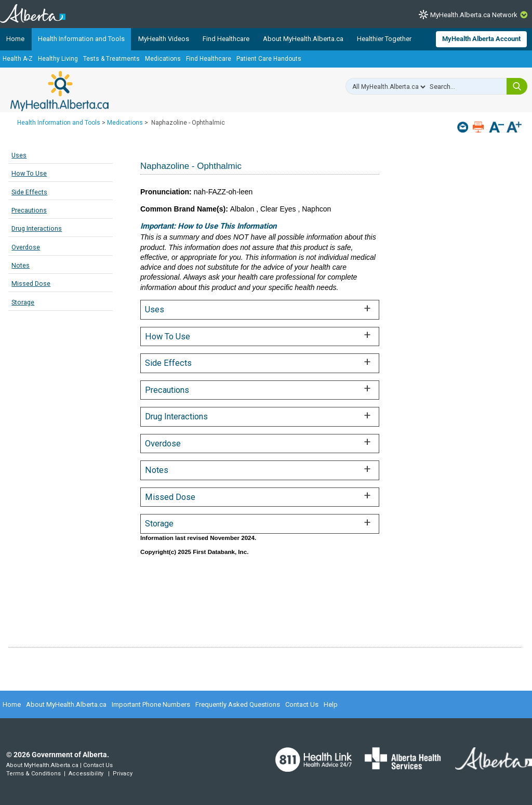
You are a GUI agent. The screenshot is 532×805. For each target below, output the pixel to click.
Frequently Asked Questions (238, 704)
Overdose (26, 247)
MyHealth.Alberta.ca (59, 91)
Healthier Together (384, 39)
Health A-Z (18, 59)
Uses (19, 155)
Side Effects (29, 192)
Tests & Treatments (111, 59)
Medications (163, 59)
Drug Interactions (37, 228)
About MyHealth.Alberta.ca (303, 39)
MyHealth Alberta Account (481, 39)
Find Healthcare (226, 39)
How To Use (29, 173)
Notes (21, 265)
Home (15, 39)
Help (331, 704)
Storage (23, 302)
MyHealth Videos (164, 39)
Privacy (123, 774)
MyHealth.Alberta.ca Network (474, 15)
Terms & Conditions (34, 774)
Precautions (29, 210)
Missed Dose (31, 283)
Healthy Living (58, 59)
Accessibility (86, 774)
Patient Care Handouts (269, 59)
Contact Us (302, 704)
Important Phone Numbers (151, 704)
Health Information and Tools (81, 39)
